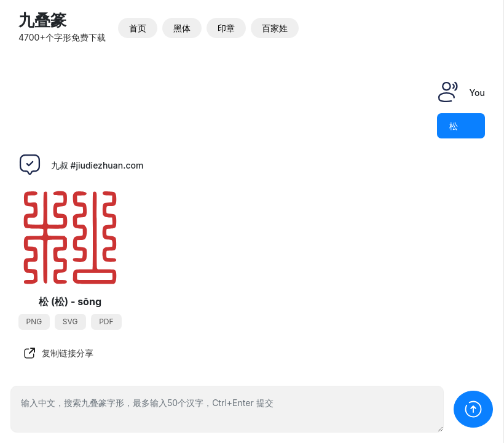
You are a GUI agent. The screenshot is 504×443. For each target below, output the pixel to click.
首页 (138, 28)
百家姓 (275, 28)
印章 (226, 28)
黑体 (182, 28)
